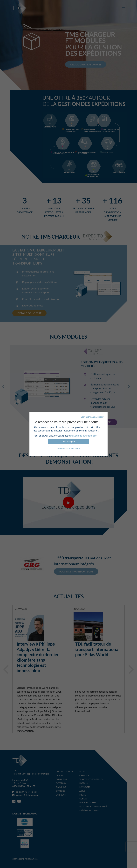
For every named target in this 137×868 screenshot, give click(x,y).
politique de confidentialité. (84, 436)
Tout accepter (68, 442)
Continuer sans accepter (92, 417)
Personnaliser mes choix (68, 449)
